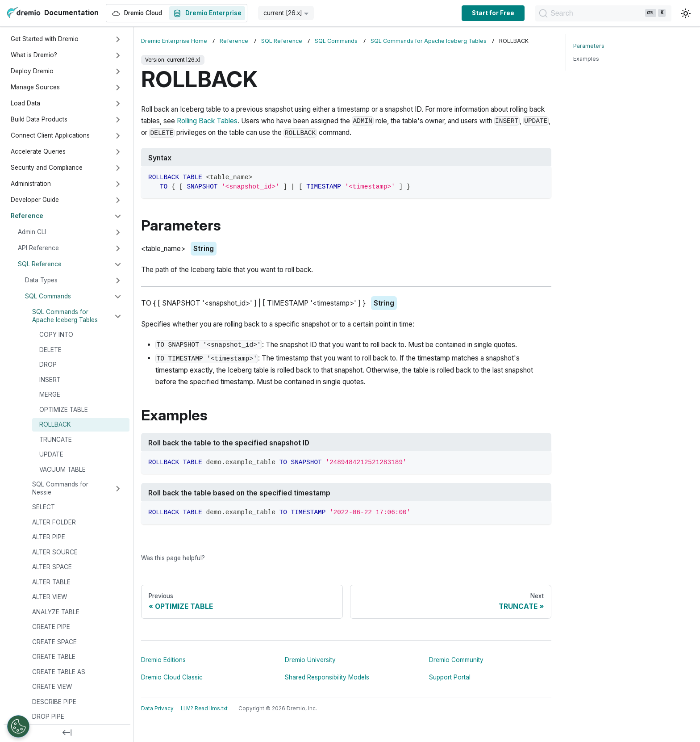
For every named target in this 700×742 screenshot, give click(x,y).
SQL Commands (48, 296)
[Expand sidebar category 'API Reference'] (118, 248)
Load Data (25, 103)
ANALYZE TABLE (56, 612)
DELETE (50, 350)
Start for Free (462, 13)
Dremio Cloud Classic (172, 677)
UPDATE (51, 454)
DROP (48, 365)
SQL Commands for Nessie (60, 488)
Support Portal (450, 677)
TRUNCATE (56, 440)
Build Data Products (39, 119)
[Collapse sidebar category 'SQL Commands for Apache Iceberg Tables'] (118, 316)
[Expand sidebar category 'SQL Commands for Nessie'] (118, 489)
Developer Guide (35, 200)
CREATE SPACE (54, 642)
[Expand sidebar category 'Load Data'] (118, 104)
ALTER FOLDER (54, 522)
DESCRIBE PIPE (54, 702)
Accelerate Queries (38, 151)
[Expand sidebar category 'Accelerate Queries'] (118, 152)
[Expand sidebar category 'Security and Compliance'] (118, 168)
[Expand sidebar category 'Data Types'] (118, 281)
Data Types (41, 280)
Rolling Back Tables (207, 121)
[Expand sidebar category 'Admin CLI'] (118, 232)
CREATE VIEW (52, 687)
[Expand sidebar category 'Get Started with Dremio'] (118, 39)
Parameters (589, 46)
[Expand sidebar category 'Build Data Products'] (118, 120)
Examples (586, 59)
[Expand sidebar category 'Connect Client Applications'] (118, 136)
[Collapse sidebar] (67, 733)
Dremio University (310, 660)
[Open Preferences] (18, 726)
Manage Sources (35, 87)
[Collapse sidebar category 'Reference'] (118, 216)
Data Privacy (157, 708)
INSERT (50, 380)
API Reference (38, 248)
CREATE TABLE (54, 657)
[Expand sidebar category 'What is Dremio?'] (118, 55)
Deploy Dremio (32, 71)
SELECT (44, 507)
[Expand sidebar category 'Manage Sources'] (118, 88)
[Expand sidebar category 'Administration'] (118, 184)
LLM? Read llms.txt (204, 708)
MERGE (50, 394)
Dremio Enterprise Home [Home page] (174, 41)
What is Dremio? (34, 55)
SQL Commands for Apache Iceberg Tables (65, 316)
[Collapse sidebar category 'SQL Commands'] (118, 297)
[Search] (588, 13)
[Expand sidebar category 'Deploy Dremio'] (118, 71)
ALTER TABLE (51, 582)
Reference (27, 216)
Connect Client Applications (50, 135)
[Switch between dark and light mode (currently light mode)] (686, 13)
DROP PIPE (48, 717)
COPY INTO (56, 335)
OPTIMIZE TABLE (64, 410)
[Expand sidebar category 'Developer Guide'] (118, 200)
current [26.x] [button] (283, 13)
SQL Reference (40, 264)
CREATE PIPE (51, 627)
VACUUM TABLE (62, 470)
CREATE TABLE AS (59, 672)
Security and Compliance (47, 168)
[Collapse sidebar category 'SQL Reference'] (118, 264)
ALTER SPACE (52, 567)
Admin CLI (32, 232)
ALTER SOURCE (55, 552)
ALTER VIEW (50, 597)
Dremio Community (456, 660)
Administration (31, 184)
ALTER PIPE (49, 537)
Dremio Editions (163, 660)
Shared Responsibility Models (327, 677)
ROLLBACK (55, 424)
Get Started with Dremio (45, 39)
